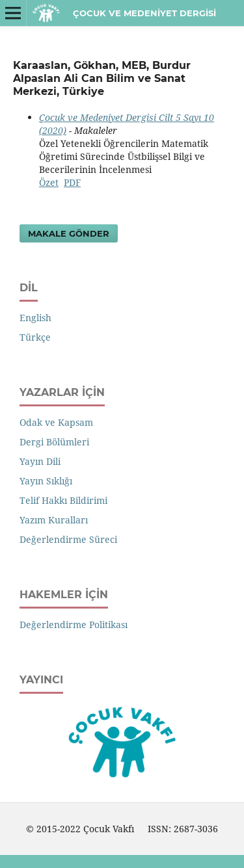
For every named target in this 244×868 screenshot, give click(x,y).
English (35, 318)
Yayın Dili (40, 461)
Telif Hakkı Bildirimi (63, 500)
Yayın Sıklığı (46, 481)
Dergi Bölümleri (54, 442)
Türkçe (35, 337)
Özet (49, 182)
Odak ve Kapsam (56, 422)
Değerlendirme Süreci (68, 539)
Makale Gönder (69, 233)
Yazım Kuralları (54, 520)
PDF (72, 182)
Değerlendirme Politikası (74, 625)
